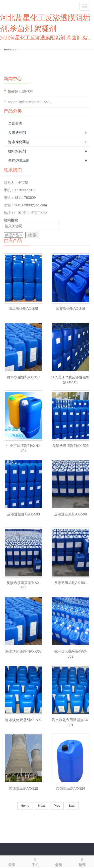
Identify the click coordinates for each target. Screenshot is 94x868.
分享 (12, 861)
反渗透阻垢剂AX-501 (71, 583)
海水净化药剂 (19, 142)
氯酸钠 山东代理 (21, 91)
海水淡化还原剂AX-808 (23, 651)
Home (25, 806)
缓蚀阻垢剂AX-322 (23, 788)
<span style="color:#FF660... (30, 102)
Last (72, 806)
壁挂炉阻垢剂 (19, 160)
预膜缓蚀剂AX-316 (71, 309)
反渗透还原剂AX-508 (71, 514)
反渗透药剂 (17, 133)
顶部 (82, 861)
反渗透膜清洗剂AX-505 (71, 446)
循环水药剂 (17, 151)
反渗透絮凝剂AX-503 (23, 514)
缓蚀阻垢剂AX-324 (71, 788)
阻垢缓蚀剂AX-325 (23, 309)
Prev (57, 806)
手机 (35, 861)
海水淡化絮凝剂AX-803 (23, 720)
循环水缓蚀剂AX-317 (23, 377)
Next (42, 806)
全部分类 (15, 123)
